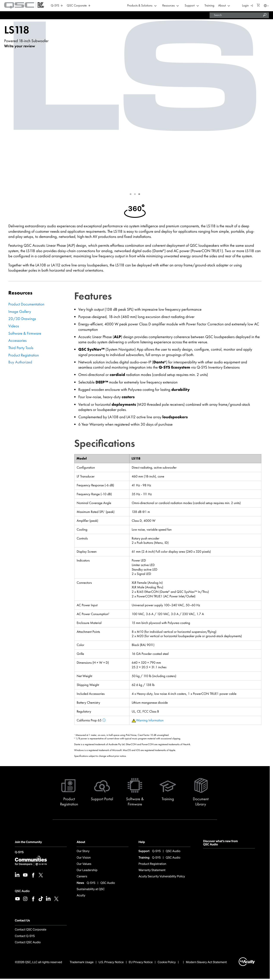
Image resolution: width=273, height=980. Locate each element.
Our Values (84, 864)
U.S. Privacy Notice (111, 962)
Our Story (83, 851)
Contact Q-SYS (25, 936)
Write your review (20, 46)
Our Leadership (87, 870)
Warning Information (150, 720)
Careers (82, 877)
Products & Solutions (140, 6)
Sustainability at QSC (91, 889)
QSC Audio (22, 891)
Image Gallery (20, 312)
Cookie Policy (167, 962)
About (222, 6)
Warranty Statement (152, 870)
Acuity (81, 896)
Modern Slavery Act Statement (206, 962)
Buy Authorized (20, 362)
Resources (168, 6)
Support (190, 6)
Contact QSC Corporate (31, 930)
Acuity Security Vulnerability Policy (162, 877)
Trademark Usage (82, 962)
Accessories (17, 340)
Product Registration (24, 355)
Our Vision (84, 858)
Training (209, 6)
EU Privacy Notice (141, 962)
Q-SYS (19, 853)
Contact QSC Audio (28, 942)
